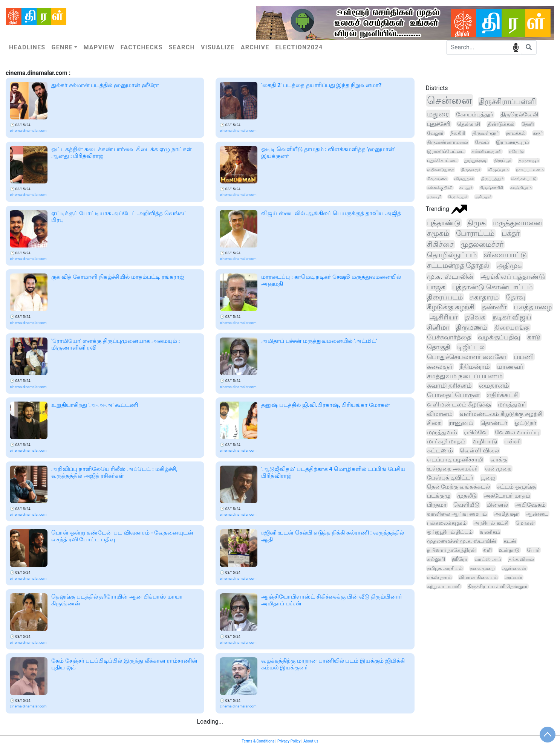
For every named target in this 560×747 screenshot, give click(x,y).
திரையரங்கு (512, 327)
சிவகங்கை (437, 179)
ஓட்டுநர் (525, 423)
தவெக (475, 317)
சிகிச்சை (440, 244)
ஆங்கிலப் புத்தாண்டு (513, 276)
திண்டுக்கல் (501, 124)
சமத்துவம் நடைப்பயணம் (465, 376)
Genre (62, 47)
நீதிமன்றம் (475, 367)
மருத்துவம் (442, 432)
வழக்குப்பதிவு (499, 337)
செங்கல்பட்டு (524, 179)
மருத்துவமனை (517, 223)
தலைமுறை (482, 568)
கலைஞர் (440, 367)
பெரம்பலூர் (458, 197)
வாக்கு (499, 460)
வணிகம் (490, 532)
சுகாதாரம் (484, 297)
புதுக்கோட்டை (442, 160)
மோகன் (525, 523)
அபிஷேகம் (530, 505)
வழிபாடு (485, 441)
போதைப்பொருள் (453, 395)
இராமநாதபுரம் (512, 142)
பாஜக (436, 287)
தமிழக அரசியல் (445, 568)
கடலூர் (466, 188)
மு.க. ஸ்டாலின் (450, 276)
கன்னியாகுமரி (487, 151)
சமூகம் (438, 233)
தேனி (528, 124)
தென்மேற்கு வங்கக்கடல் (459, 487)
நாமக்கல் (516, 133)
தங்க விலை (521, 559)
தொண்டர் (494, 423)
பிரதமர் (437, 505)
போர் (533, 550)
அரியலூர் (483, 197)
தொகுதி (439, 347)
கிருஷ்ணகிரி (491, 188)
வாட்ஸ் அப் (488, 559)
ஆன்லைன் (514, 568)
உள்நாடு (509, 550)
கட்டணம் (440, 451)
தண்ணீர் (494, 307)
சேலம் (482, 142)
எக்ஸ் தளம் (439, 577)
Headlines (27, 47)
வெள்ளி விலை (479, 451)
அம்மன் (513, 577)
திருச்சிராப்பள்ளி (507, 102)
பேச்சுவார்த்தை (449, 337)
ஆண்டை (537, 514)
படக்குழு (439, 496)
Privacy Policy (289, 741)
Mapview (99, 47)
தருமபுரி (434, 197)
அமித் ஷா (506, 514)
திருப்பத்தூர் (493, 179)
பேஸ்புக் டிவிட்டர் (450, 478)
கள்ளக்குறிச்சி (440, 188)
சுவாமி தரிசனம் (449, 386)
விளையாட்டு (505, 255)
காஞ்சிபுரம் (521, 188)
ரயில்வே (476, 432)
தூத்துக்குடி (476, 160)
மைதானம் (494, 386)
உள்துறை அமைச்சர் (453, 469)
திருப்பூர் (503, 160)
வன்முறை (498, 469)
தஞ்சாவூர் (529, 160)
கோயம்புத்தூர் (475, 115)
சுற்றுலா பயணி (444, 586)
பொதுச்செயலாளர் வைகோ (467, 357)
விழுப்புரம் (498, 170)
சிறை (434, 423)
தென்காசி (469, 124)
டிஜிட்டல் (471, 347)
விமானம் (440, 414)
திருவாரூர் (471, 170)
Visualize (218, 47)
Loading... (210, 722)
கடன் (510, 541)
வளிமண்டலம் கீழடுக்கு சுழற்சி (501, 414)
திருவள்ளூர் (486, 133)
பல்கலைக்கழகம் (447, 523)
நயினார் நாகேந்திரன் (451, 550)
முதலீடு (467, 496)
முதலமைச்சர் (482, 244)
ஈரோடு (516, 151)
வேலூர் (435, 133)
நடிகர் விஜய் (512, 317)
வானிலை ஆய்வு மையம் (457, 514)
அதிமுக (509, 266)
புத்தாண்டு (444, 223)
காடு (534, 337)
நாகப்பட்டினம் (530, 170)
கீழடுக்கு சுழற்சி (451, 307)
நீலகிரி (458, 133)
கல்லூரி (436, 559)
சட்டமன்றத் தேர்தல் (458, 266)
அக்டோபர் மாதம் (507, 496)
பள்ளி (513, 441)
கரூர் (538, 133)
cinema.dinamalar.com (28, 131)
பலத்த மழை (533, 307)
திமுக (477, 223)
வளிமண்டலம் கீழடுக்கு (459, 404)
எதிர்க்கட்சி (503, 395)
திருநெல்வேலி (519, 115)
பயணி (524, 357)
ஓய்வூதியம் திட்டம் (450, 532)
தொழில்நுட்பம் (452, 255)
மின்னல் (497, 505)
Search (182, 47)
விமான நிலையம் (478, 577)
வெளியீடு (466, 505)
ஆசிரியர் (444, 317)
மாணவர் (510, 367)
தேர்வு (515, 297)
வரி (487, 550)
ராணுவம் (461, 423)
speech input (516, 47)
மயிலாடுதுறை (441, 170)
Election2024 (299, 47)
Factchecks (142, 47)
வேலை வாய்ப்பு (517, 432)
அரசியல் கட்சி (491, 523)
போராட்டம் (475, 233)
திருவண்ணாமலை (448, 142)
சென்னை (449, 100)
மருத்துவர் (512, 404)
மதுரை (438, 114)
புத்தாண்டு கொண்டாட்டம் (492, 287)
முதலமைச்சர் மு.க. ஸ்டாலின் (462, 541)
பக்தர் (511, 233)
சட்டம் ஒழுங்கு (516, 487)
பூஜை (488, 478)
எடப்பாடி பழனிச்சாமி (455, 460)
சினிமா (438, 327)
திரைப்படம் (445, 297)
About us (311, 741)
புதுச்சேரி (439, 124)
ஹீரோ (460, 559)
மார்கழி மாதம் (446, 441)
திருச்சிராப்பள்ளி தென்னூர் (498, 586)
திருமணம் (472, 327)
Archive (255, 47)
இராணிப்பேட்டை (446, 151)
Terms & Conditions (258, 741)
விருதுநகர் (464, 179)
